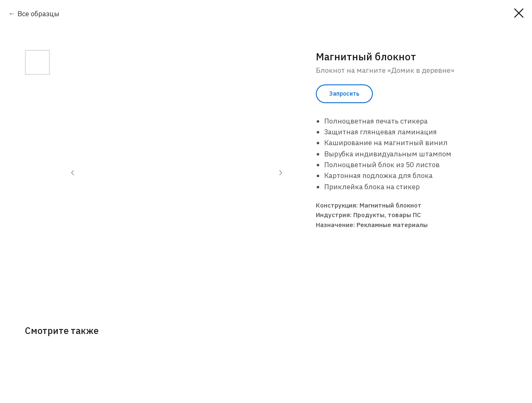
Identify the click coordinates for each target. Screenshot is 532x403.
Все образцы (38, 14)
